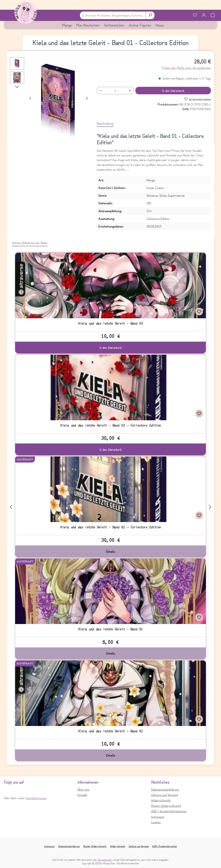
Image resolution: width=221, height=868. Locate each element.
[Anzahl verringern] (101, 91)
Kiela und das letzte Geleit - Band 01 (110, 629)
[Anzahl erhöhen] (130, 91)
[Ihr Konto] (204, 15)
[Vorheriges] (31, 98)
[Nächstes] (87, 98)
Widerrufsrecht (161, 800)
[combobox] (113, 15)
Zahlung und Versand (164, 795)
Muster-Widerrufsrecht (166, 806)
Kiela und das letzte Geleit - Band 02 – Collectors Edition (111, 527)
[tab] (105, 123)
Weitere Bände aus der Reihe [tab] (30, 243)
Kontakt (82, 795)
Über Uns (83, 789)
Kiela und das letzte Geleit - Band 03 (110, 323)
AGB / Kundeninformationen (169, 811)
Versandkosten (105, 860)
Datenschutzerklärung (165, 789)
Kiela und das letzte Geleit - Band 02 (110, 731)
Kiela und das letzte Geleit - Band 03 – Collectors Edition (111, 425)
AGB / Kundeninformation (165, 846)
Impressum (158, 817)
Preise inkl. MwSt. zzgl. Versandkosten (186, 68)
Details (110, 551)
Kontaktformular (36, 798)
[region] (50, 98)
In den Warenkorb (173, 91)
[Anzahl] (115, 91)
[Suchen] (150, 15)
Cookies (156, 822)
